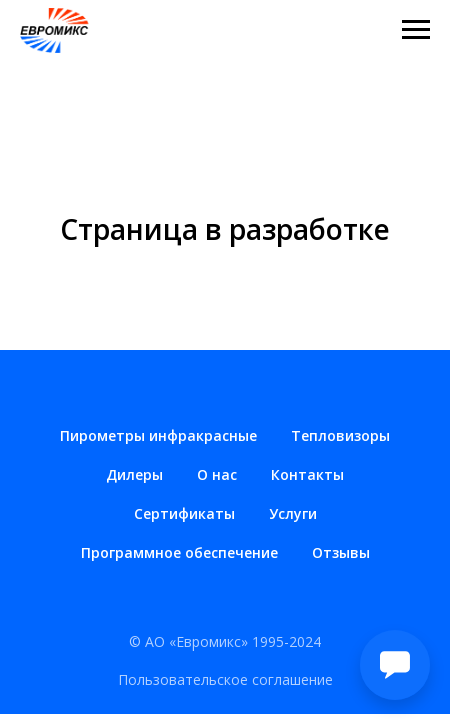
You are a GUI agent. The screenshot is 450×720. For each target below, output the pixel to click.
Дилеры (134, 474)
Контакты (307, 474)
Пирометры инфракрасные (158, 435)
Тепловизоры (340, 435)
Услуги (293, 513)
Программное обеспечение (179, 552)
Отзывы (341, 552)
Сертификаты (184, 513)
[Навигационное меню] (416, 30)
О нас (217, 474)
